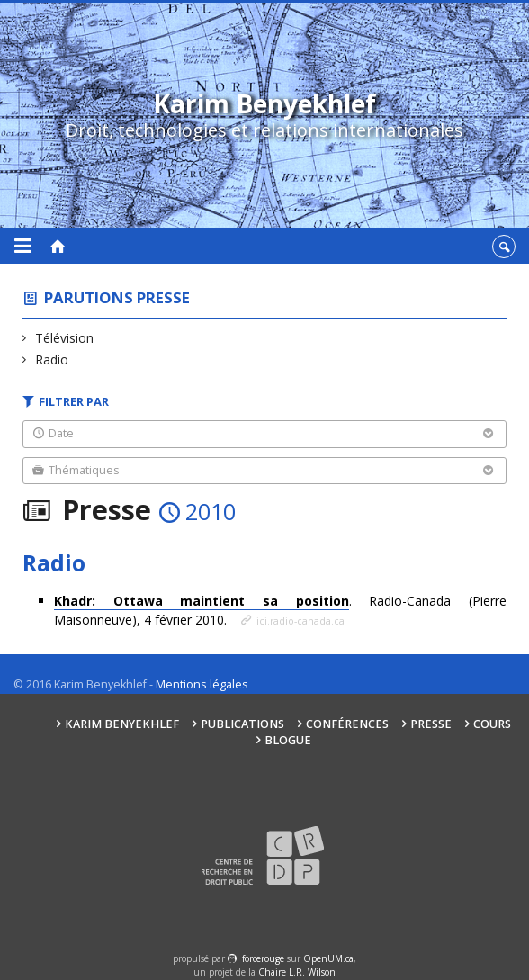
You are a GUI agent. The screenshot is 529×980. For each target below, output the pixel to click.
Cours (492, 724)
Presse (431, 724)
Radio (52, 360)
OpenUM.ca (328, 958)
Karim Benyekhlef (122, 724)
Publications (242, 724)
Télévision (65, 338)
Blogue (288, 740)
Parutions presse (117, 297)
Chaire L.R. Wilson (297, 972)
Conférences (347, 724)
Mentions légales (202, 684)
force (263, 958)
